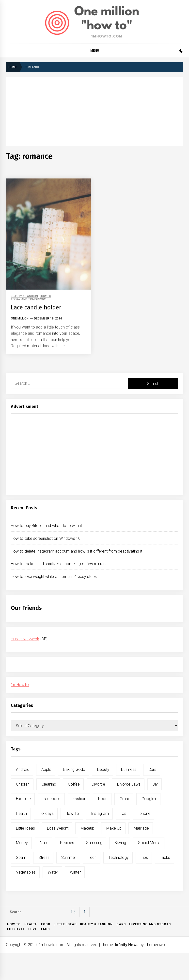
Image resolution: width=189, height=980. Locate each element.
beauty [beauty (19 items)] (103, 769)
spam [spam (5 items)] (21, 857)
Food (46, 924)
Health (31, 924)
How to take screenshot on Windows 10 (46, 538)
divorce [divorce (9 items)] (98, 784)
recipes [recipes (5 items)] (67, 843)
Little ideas (65, 924)
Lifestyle (16, 929)
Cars (121, 924)
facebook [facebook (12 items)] (52, 799)
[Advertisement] (94, 111)
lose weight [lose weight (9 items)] (58, 828)
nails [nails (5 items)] (44, 843)
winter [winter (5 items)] (75, 872)
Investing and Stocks (150, 924)
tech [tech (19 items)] (92, 857)
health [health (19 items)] (21, 813)
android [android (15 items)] (23, 769)
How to (14, 924)
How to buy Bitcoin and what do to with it (46, 526)
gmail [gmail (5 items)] (125, 799)
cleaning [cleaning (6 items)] (49, 784)
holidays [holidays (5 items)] (46, 813)
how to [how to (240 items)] (72, 813)
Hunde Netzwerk (25, 639)
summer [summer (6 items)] (69, 857)
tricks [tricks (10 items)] (165, 857)
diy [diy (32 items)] (155, 784)
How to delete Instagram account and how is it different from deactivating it (77, 551)
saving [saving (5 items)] (120, 843)
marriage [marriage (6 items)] (141, 828)
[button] (181, 51)
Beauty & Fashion (96, 924)
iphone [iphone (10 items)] (144, 813)
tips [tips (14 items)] (144, 857)
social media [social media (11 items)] (149, 843)
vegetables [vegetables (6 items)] (26, 872)
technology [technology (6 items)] (119, 857)
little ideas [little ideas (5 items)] (25, 828)
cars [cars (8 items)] (152, 769)
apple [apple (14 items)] (46, 769)
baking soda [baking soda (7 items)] (74, 769)
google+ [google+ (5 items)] (149, 799)
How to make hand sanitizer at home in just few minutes (59, 564)
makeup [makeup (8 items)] (87, 828)
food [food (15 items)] (103, 799)
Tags (45, 929)
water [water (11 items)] (53, 872)
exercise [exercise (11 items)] (23, 799)
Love (33, 929)
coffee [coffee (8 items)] (74, 784)
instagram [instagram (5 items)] (100, 813)
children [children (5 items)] (23, 784)
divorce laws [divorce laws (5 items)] (129, 784)
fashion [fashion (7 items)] (79, 799)
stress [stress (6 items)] (44, 857)
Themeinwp (155, 945)
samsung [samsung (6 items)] (94, 843)
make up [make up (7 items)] (114, 828)
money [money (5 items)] (22, 843)
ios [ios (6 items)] (123, 813)
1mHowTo (20, 685)
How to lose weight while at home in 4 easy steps (54, 577)
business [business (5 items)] (129, 769)
